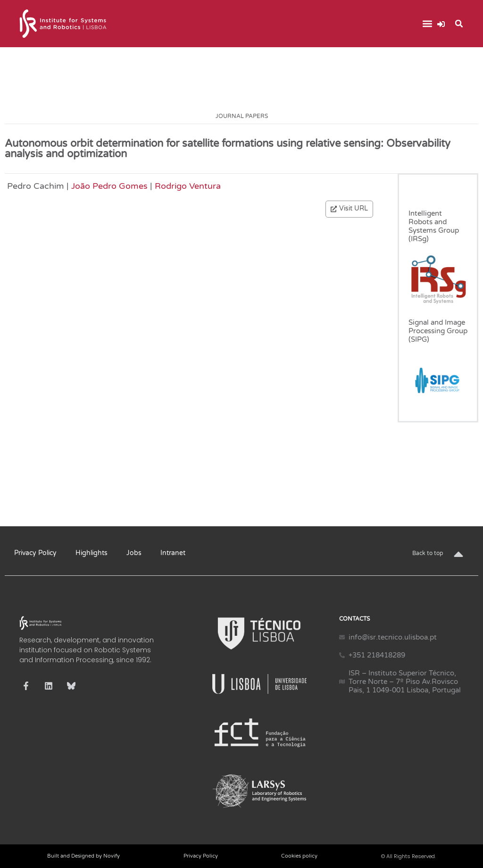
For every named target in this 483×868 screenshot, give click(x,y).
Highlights (92, 553)
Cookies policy (299, 856)
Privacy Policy (35, 553)
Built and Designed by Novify (83, 856)
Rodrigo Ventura (188, 186)
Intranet (173, 553)
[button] (427, 24)
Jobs (134, 553)
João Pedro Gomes (109, 186)
